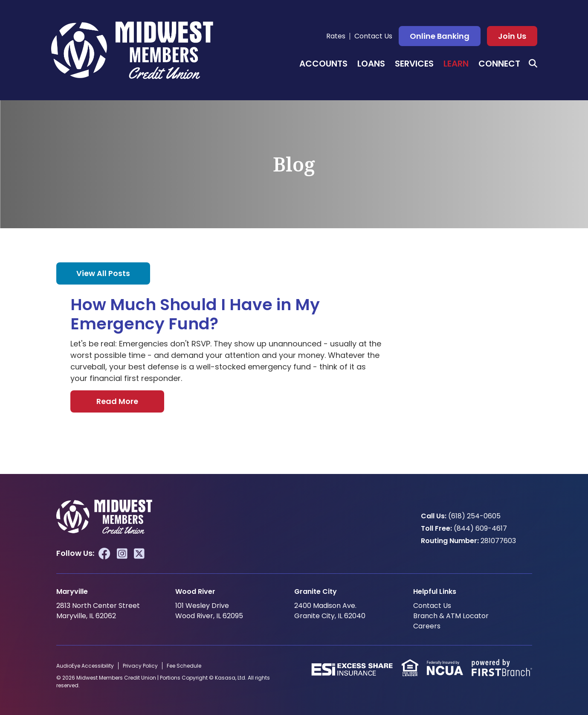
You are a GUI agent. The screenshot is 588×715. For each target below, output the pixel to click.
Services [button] (414, 64)
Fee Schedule (184, 666)
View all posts (103, 273)
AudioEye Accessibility (85, 666)
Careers (427, 626)
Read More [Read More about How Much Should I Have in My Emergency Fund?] (117, 401)
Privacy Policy (140, 666)
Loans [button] (371, 64)
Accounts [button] (323, 64)
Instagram (122, 554)
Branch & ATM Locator (451, 616)
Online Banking (440, 36)
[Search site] (533, 64)
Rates (336, 36)
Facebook (104, 554)
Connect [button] (499, 64)
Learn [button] (456, 64)
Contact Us (373, 36)
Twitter (139, 554)
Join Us (512, 36)
